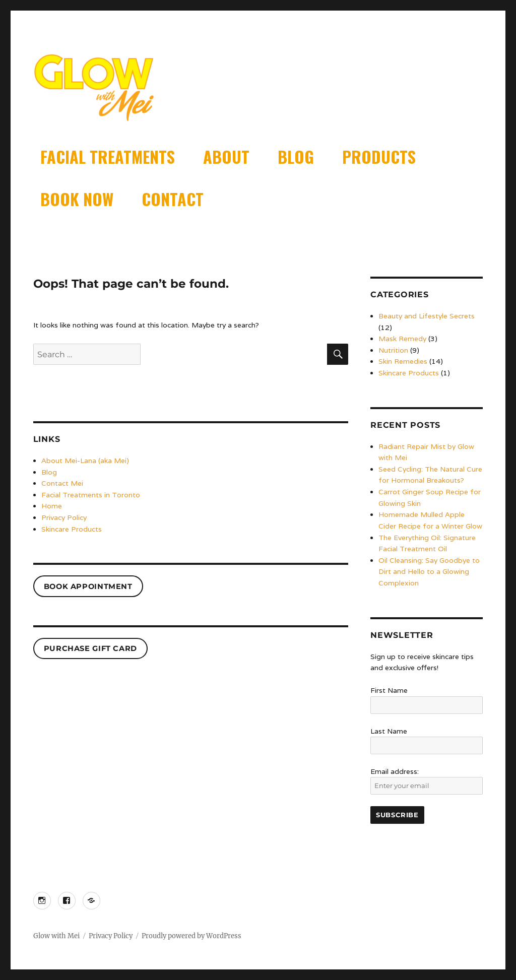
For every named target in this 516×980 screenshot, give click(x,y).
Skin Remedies (403, 361)
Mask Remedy (402, 339)
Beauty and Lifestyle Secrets (427, 316)
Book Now (77, 199)
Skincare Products (72, 529)
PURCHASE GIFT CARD (90, 648)
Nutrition (393, 350)
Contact (173, 199)
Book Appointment (88, 586)
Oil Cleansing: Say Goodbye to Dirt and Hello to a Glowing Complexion (429, 572)
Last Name (389, 731)
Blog (296, 156)
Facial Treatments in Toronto (91, 495)
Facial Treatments (108, 156)
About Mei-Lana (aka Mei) (85, 461)
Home (52, 506)
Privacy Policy (64, 517)
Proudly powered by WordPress (191, 936)
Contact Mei (62, 483)
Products (379, 156)
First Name (389, 690)
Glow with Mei (56, 936)
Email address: (427, 781)
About (226, 156)
